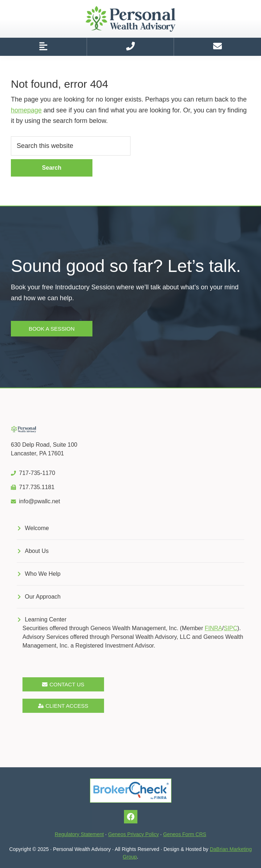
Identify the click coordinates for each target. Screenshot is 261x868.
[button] (43, 47)
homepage (26, 110)
